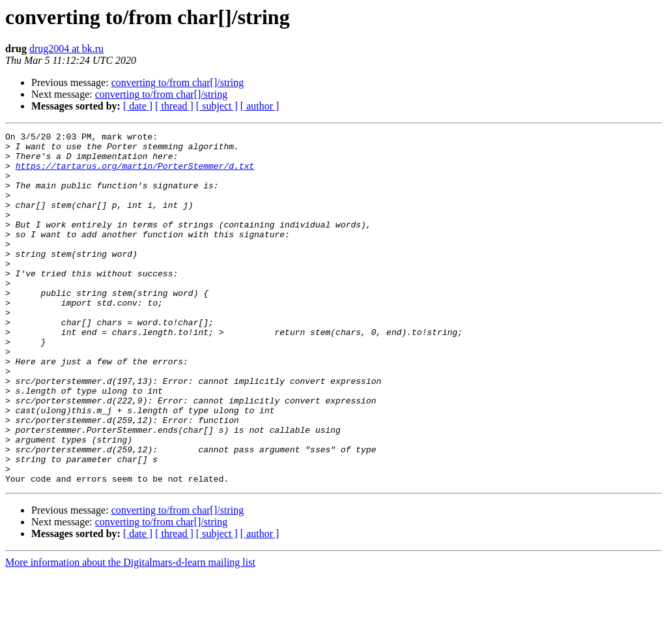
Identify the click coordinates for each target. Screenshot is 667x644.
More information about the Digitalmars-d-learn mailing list (130, 633)
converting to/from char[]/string (178, 82)
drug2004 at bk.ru (66, 49)
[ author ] (260, 106)
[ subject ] (217, 106)
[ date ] (138, 106)
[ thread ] (174, 106)
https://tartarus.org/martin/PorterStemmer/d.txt (135, 173)
